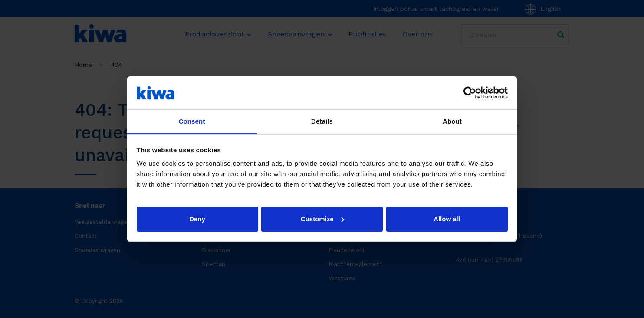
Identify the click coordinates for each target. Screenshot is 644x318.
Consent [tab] (192, 121)
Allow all (447, 219)
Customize (322, 219)
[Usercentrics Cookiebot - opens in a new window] (470, 93)
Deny (197, 219)
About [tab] (452, 121)
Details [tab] (322, 121)
